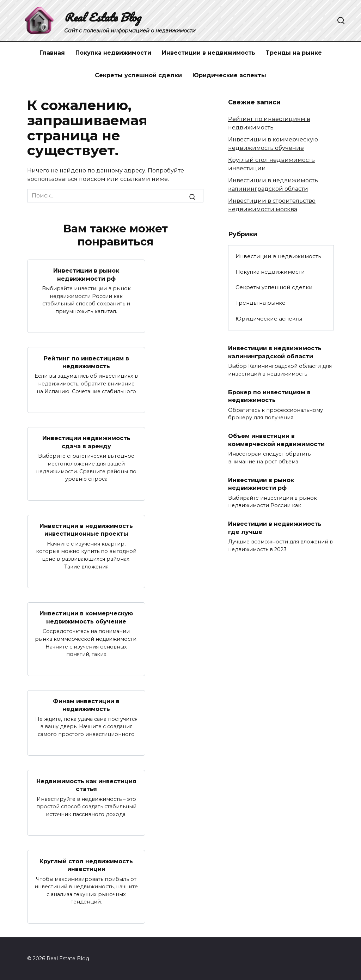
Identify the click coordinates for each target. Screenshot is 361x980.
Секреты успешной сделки (138, 75)
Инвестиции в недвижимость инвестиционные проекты (86, 529)
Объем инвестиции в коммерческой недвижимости (276, 440)
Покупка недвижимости (113, 53)
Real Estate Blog (102, 17)
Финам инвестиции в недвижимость (86, 705)
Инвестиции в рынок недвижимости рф (86, 275)
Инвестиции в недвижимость (209, 53)
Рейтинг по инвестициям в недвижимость (86, 362)
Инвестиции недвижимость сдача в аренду (86, 442)
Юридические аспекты (229, 75)
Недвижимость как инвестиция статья (86, 785)
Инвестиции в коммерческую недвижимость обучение (86, 617)
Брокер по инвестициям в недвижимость (269, 396)
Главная (52, 53)
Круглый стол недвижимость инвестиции (86, 865)
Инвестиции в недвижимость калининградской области (275, 352)
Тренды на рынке (294, 53)
